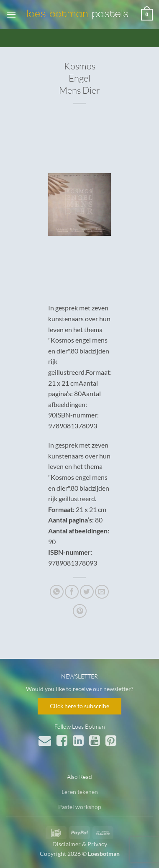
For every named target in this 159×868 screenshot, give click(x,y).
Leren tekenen (80, 792)
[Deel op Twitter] (87, 592)
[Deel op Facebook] (72, 592)
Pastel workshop (80, 807)
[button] (11, 14)
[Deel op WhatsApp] (57, 592)
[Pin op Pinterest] (80, 611)
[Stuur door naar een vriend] (102, 592)
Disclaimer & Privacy (80, 844)
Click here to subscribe (79, 706)
